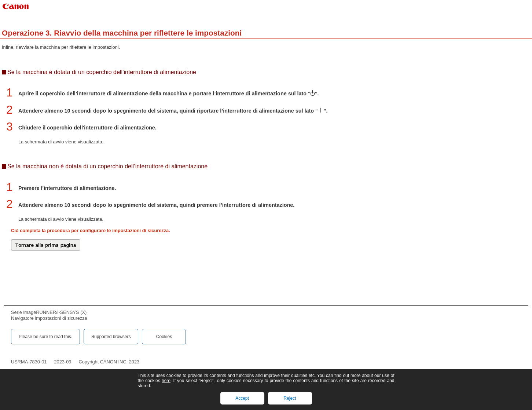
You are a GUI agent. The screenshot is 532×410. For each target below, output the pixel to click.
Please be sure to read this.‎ (45, 337)
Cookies (164, 337)
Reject (290, 398)
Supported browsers (111, 337)
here (166, 381)
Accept (242, 398)
